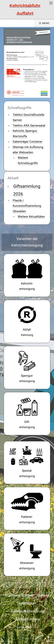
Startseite (12, 595)
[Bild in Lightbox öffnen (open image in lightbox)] (27, 63)
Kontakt (28, 595)
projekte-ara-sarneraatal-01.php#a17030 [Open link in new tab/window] (27, 555)
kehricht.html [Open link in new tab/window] (27, 275)
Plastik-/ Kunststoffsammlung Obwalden (27, 206)
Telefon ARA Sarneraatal (29, 126)
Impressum (28, 603)
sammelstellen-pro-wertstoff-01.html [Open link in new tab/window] (27, 463)
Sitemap (43, 595)
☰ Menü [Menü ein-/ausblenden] (44, 23)
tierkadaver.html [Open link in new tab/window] (27, 509)
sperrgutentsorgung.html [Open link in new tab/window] (27, 368)
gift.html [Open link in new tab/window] (27, 414)
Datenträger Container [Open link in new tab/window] (28, 142)
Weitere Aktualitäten (31, 217)
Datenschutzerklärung (28, 611)
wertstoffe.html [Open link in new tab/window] (27, 321)
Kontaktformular (28, 619)
